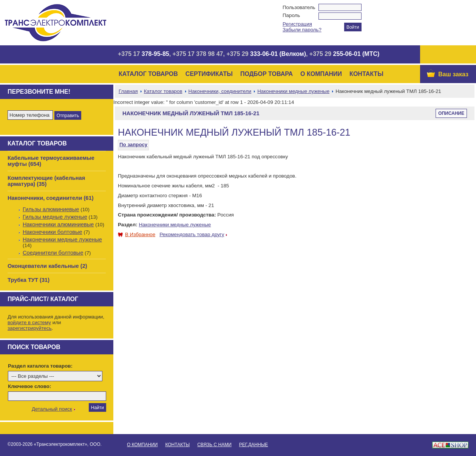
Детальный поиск (52, 409)
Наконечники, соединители (220, 91)
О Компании (321, 74)
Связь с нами (214, 445)
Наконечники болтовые (53, 232)
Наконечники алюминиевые (58, 224)
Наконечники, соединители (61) (51, 198)
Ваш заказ (453, 74)
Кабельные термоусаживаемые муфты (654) (51, 161)
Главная (128, 91)
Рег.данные (253, 445)
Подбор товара (267, 74)
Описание (451, 113)
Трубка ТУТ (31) (29, 280)
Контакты (366, 74)
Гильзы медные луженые (55, 217)
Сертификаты (209, 74)
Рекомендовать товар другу (192, 234)
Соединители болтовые (53, 253)
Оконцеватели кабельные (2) (47, 266)
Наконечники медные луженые (62, 240)
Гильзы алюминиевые (51, 209)
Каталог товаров (148, 74)
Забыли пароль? (302, 30)
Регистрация (297, 24)
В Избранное (137, 234)
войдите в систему (29, 322)
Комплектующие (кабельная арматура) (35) (46, 181)
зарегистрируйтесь (30, 328)
